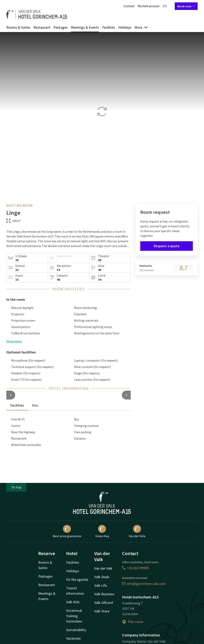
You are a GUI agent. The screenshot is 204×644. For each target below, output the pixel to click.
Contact (129, 6)
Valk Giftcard (104, 603)
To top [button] (16, 487)
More (141, 27)
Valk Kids (73, 602)
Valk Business (104, 594)
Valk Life (101, 585)
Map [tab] (35, 405)
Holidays (125, 27)
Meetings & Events (85, 27)
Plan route (133, 622)
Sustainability (76, 630)
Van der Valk (137, 531)
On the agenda (77, 579)
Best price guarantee (67, 531)
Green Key (102, 531)
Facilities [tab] (17, 405)
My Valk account (149, 6)
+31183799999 (135, 568)
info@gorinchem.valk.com (144, 584)
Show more (14, 341)
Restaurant (42, 27)
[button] (11, 395)
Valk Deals (102, 577)
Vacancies (73, 638)
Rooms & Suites (18, 27)
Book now (186, 6)
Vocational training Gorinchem (74, 616)
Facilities (109, 27)
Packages (61, 27)
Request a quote (167, 246)
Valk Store (102, 611)
